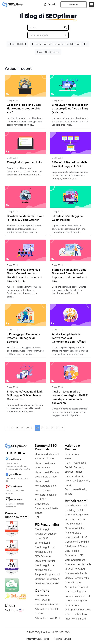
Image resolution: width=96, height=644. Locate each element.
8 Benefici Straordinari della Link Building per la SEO (70, 164)
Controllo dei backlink (47, 454)
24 (47, 428)
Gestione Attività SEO (47, 583)
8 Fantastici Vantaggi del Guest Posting (68, 218)
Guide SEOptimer (48, 52)
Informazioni (72, 454)
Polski (68, 485)
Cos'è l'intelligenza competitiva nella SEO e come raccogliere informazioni (77, 598)
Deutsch (78, 467)
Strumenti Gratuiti (45, 561)
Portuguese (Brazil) (76, 489)
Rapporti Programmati (47, 574)
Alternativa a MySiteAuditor (43, 598)
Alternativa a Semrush (47, 604)
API (37, 517)
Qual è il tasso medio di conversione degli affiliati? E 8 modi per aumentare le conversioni (70, 397)
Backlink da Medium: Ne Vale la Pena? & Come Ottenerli (25, 218)
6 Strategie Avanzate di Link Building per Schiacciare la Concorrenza (25, 395)
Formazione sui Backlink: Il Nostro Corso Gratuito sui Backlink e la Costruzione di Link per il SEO (24, 275)
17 (12, 428)
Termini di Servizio (62, 639)
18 (17, 428)
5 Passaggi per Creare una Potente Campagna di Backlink (23, 338)
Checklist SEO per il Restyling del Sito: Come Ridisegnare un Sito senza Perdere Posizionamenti (77, 515)
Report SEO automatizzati (42, 540)
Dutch (86, 480)
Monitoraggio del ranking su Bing (45, 549)
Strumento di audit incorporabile (45, 465)
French (79, 472)
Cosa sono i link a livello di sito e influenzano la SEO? (76, 533)
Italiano (69, 480)
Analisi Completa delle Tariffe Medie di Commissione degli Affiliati (69, 338)
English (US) (79, 463)
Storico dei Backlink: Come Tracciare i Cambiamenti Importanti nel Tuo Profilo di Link (69, 275)
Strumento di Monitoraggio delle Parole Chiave (46, 486)
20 (27, 428)
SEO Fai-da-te (43, 556)
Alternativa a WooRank (48, 618)
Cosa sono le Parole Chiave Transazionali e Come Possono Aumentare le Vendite (77, 580)
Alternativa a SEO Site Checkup (47, 611)
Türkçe (69, 494)
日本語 (78, 480)
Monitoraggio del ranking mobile (45, 568)
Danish (69, 467)
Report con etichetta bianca (46, 511)
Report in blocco (44, 458)
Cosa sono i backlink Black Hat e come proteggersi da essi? (24, 109)
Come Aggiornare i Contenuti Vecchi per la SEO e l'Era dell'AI (78, 564)
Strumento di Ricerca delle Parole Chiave (47, 474)
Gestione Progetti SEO (48, 579)
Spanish (69, 472)
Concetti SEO (17, 44)
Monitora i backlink (46, 495)
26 (57, 428)
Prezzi (68, 458)
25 (52, 428)
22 (37, 428)
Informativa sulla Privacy (38, 639)
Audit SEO (41, 499)
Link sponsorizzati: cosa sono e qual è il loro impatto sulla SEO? (78, 614)
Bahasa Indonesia (74, 476)
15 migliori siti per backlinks (24, 162)
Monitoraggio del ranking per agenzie (46, 531)
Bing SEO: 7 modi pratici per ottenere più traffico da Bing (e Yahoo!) (70, 109)
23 (42, 428)
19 (22, 428)
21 (32, 428)
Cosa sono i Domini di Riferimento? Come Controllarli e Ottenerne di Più (77, 548)
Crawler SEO (42, 504)
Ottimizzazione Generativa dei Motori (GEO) (60, 44)
